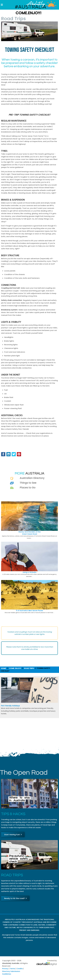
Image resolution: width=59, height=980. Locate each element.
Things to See (28, 483)
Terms (12, 969)
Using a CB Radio (29, 572)
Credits (20, 969)
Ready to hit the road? (15, 898)
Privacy (5, 969)
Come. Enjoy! (15, 668)
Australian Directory (32, 478)
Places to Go (28, 488)
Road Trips (29, 668)
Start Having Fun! (13, 835)
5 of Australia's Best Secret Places (30, 611)
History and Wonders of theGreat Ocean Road (29, 533)
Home (3, 668)
